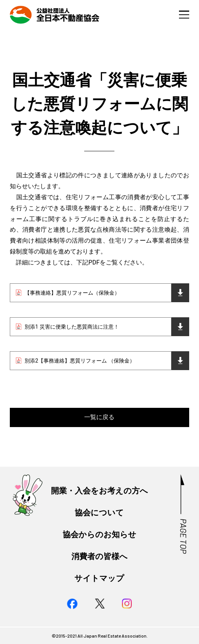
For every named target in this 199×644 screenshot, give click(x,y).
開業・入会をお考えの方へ (99, 491)
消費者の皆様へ (99, 556)
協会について (99, 513)
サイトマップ (99, 578)
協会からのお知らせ (99, 534)
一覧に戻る (99, 417)
